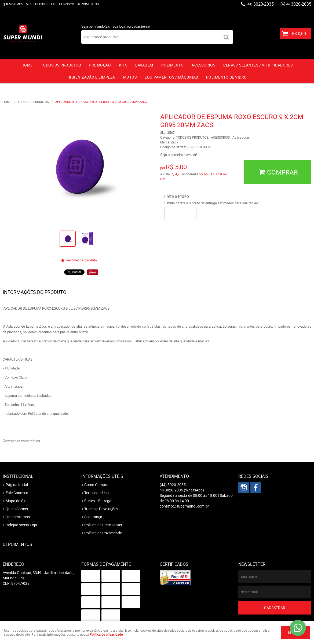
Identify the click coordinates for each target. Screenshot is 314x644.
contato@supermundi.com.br (184, 506)
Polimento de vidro (227, 77)
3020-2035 (260, 4)
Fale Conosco (63, 4)
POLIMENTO (173, 65)
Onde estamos (18, 517)
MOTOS (130, 77)
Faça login (118, 26)
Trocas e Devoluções (101, 509)
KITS (123, 65)
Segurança (93, 517)
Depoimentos (88, 4)
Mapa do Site (17, 501)
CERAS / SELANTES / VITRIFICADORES (258, 65)
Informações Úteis (102, 476)
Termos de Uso (96, 493)
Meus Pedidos (37, 4)
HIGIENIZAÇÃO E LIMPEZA (91, 77)
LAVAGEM (144, 65)
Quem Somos (13, 4)
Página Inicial (17, 485)
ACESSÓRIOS (203, 65)
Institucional (18, 476)
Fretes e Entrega (98, 501)
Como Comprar (97, 485)
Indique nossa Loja (21, 525)
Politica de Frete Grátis (103, 525)
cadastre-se (141, 26)
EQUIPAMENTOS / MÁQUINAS (171, 77)
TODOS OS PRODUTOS (61, 65)
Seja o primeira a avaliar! (179, 155)
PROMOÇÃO (100, 65)
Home (27, 65)
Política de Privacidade (103, 533)
